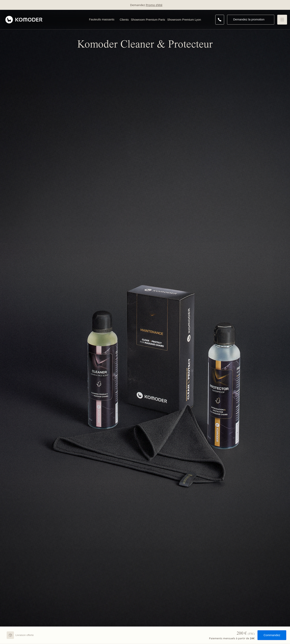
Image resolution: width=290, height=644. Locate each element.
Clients (124, 20)
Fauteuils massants (102, 19)
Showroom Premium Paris (148, 20)
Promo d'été (154, 5)
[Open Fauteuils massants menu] (116, 20)
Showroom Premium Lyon (184, 20)
